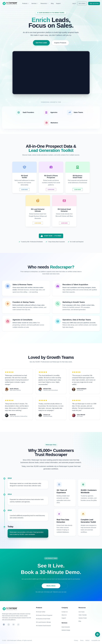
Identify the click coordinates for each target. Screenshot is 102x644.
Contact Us (65, 612)
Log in (74, 3)
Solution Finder (83, 618)
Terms (82, 640)
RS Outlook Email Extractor (43, 626)
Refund (87, 640)
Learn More (24, 190)
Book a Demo (51, 586)
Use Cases (81, 612)
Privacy (76, 640)
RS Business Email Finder (43, 619)
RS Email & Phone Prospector (44, 615)
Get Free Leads (41, 43)
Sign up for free (94, 3)
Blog (52, 3)
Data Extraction (66, 627)
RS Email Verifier (41, 612)
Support (58, 3)
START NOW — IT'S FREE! (51, 236)
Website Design (66, 630)
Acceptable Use (96, 640)
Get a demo (82, 3)
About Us (64, 615)
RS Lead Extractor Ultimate (43, 622)
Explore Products (60, 43)
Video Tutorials (83, 615)
